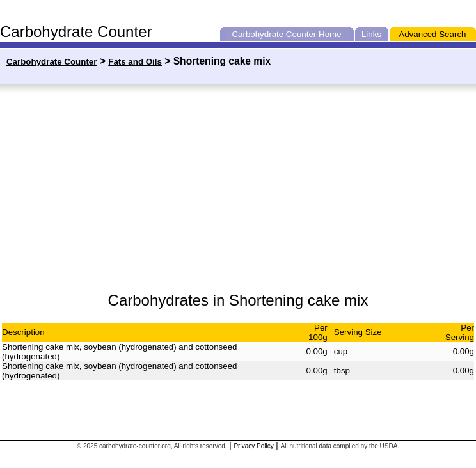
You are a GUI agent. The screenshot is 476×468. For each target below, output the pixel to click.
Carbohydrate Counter (274, 34)
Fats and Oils (135, 62)
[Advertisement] (130, 189)
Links (371, 34)
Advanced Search (432, 34)
